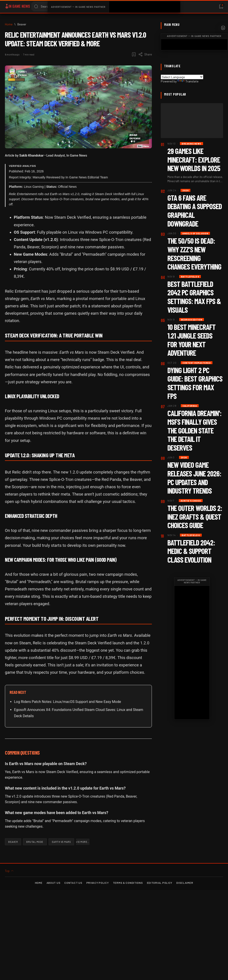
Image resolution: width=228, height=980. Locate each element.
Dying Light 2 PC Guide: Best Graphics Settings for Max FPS (195, 383)
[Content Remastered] (197, 363)
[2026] (185, 190)
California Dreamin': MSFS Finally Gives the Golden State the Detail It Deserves (194, 430)
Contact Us (73, 883)
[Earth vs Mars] (61, 842)
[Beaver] (22, 24)
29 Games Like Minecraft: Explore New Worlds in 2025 (194, 159)
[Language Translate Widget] (182, 77)
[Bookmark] (221, 7)
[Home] (9, 24)
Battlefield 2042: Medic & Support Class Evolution (191, 551)
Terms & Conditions (128, 883)
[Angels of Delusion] (195, 233)
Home (39, 883)
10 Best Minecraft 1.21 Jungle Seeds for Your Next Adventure (191, 340)
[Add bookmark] (134, 54)
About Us (54, 883)
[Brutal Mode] (35, 842)
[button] (83, 842)
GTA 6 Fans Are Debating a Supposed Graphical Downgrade (195, 211)
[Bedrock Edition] (192, 320)
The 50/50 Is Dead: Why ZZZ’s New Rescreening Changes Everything (194, 254)
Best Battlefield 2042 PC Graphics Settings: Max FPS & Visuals (194, 297)
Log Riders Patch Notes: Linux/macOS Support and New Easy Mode (67, 702)
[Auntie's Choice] (191, 501)
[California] (190, 406)
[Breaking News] (191, 144)
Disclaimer (185, 883)
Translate (188, 81)
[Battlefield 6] (190, 277)
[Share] (145, 54)
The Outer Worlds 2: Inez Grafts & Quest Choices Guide (195, 517)
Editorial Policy (160, 883)
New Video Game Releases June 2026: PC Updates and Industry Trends (194, 478)
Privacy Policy (98, 883)
